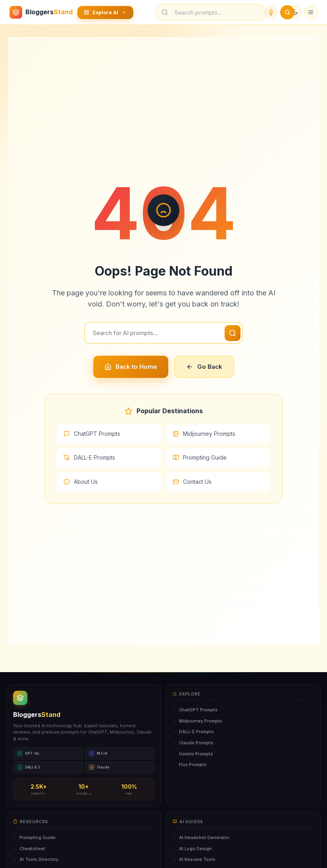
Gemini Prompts (193, 754)
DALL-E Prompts (89, 457)
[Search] (163, 333)
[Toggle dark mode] (295, 12)
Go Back (204, 367)
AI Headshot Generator (201, 837)
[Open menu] (311, 12)
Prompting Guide (200, 457)
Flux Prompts (190, 765)
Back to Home (131, 367)
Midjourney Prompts (204, 434)
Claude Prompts (193, 743)
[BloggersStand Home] (41, 12)
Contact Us (192, 482)
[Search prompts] (216, 12)
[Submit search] (287, 12)
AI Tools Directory (36, 859)
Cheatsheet (29, 849)
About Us (81, 482)
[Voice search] (271, 12)
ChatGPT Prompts (92, 434)
